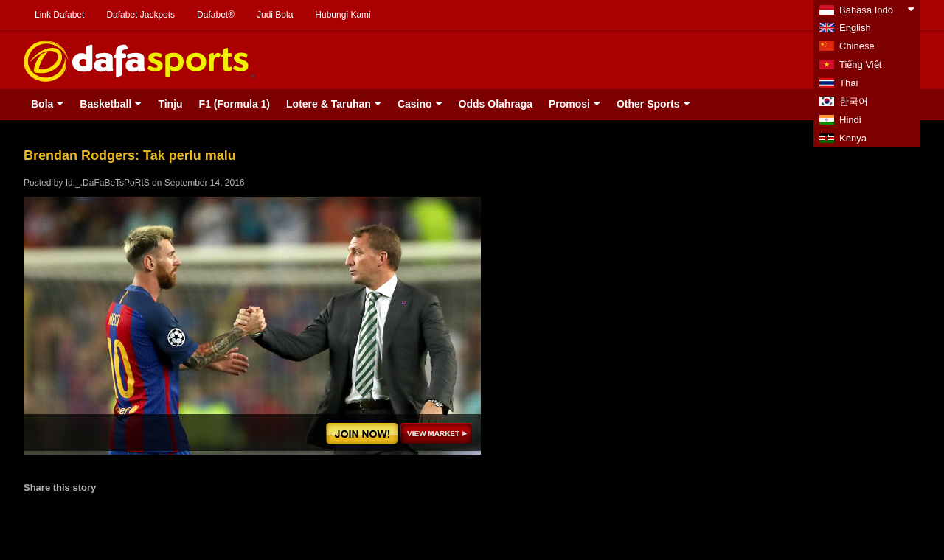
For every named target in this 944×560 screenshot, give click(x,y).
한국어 (854, 101)
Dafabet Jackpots (140, 15)
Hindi (850, 120)
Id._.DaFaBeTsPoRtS (108, 183)
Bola (42, 104)
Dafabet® (216, 15)
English (855, 28)
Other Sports (648, 104)
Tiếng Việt (860, 64)
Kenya (853, 138)
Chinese (857, 46)
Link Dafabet (59, 15)
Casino (415, 104)
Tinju (170, 104)
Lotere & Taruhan (329, 104)
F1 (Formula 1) (235, 104)
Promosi (569, 104)
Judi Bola (275, 15)
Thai (848, 83)
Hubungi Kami (343, 15)
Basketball (105, 104)
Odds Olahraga (496, 104)
